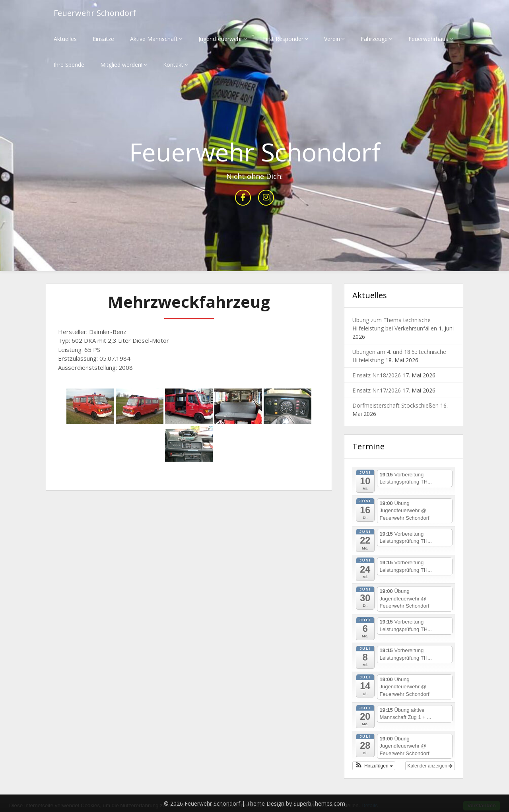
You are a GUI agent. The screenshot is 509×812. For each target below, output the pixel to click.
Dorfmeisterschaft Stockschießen (395, 405)
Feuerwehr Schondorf (95, 13)
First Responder (283, 39)
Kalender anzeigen (430, 766)
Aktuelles (65, 39)
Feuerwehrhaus (428, 39)
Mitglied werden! (121, 65)
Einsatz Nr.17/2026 (377, 390)
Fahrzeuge (374, 39)
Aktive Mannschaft (154, 39)
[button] (374, 766)
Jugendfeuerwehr (220, 39)
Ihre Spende (69, 65)
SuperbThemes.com (319, 803)
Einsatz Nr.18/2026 (377, 375)
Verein (332, 39)
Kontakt (173, 65)
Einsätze (103, 39)
